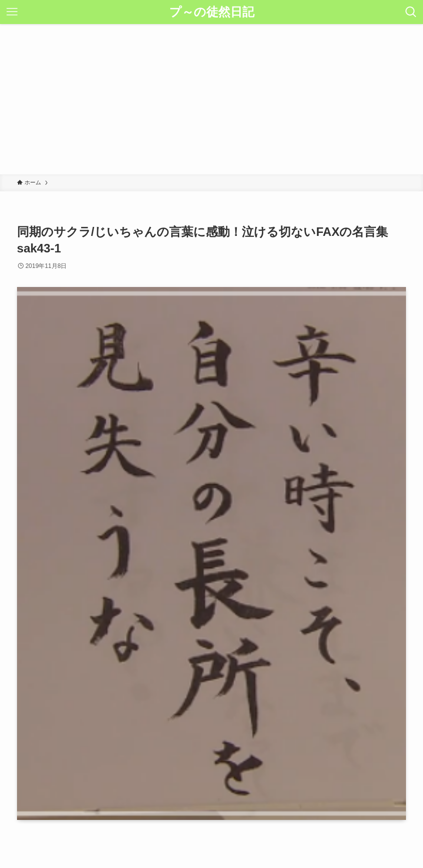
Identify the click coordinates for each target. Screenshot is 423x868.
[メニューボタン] (12, 12)
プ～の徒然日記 (212, 12)
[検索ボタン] (411, 12)
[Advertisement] (211, 99)
